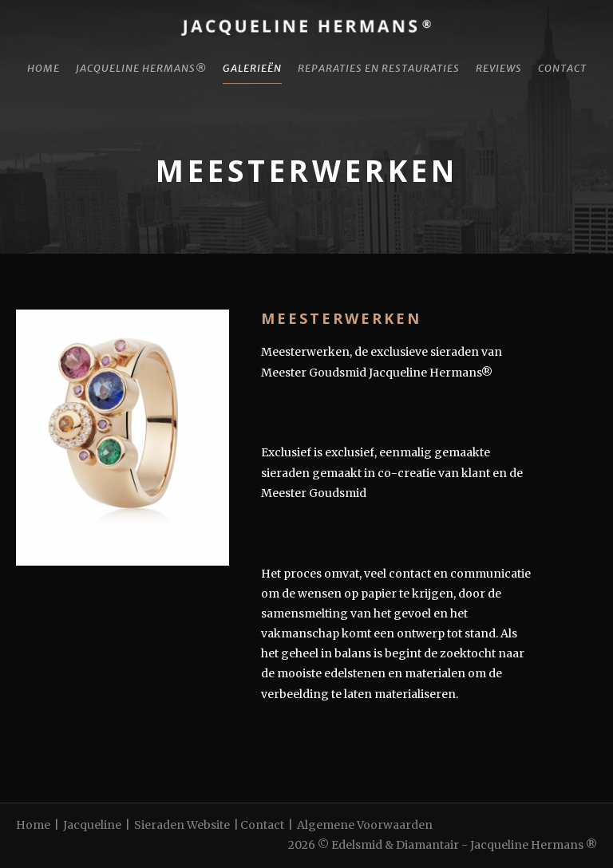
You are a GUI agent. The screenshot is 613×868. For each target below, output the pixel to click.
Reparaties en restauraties (379, 68)
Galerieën (252, 68)
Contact (562, 68)
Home (44, 68)
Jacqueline (92, 825)
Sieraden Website (182, 825)
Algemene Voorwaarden (365, 825)
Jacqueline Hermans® (141, 68)
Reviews (499, 68)
